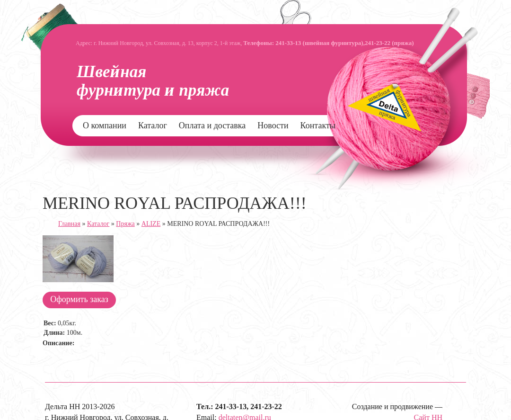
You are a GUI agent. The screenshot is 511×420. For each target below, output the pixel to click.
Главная (69, 224)
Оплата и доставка (212, 125)
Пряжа (125, 224)
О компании (105, 125)
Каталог (153, 125)
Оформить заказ (79, 299)
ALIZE (151, 224)
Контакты (318, 125)
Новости (273, 125)
